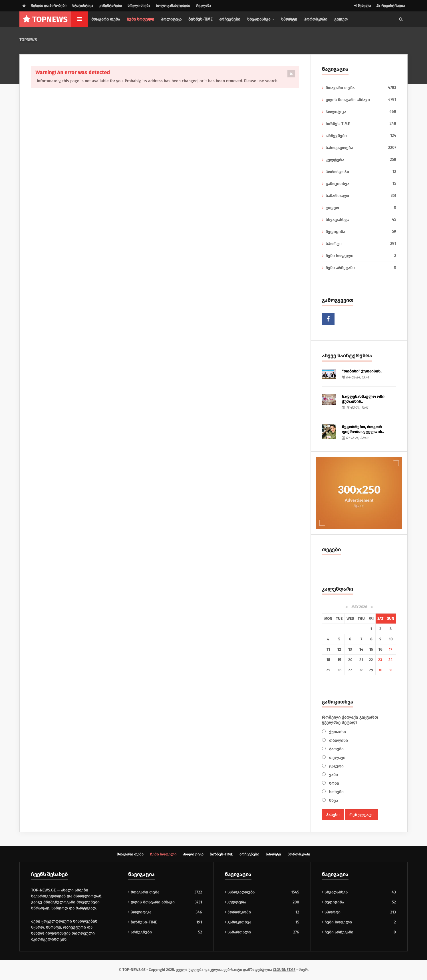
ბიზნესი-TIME (143, 923)
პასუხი (333, 815)
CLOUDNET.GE (284, 970)
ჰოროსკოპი (316, 19)
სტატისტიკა (83, 6)
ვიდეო (341, 19)
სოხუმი (336, 792)
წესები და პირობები (49, 6)
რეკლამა (203, 6)
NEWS (45, 19)
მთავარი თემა (106, 19)
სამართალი (359, 196)
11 (328, 649)
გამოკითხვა (359, 184)
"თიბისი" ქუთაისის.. (362, 371)
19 (339, 660)
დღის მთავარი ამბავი (359, 100)
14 (361, 649)
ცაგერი (336, 766)
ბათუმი (336, 749)
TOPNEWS (28, 40)
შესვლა (362, 6)
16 (380, 649)
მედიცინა (359, 232)
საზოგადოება (359, 148)
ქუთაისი (337, 732)
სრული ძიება (139, 6)
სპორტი (289, 19)
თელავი (337, 758)
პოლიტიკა (171, 19)
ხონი (334, 783)
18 (328, 660)
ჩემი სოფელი (140, 19)
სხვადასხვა (359, 220)
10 (391, 639)
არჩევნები (230, 19)
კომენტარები (110, 6)
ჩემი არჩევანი (359, 268)
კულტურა (359, 160)
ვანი (333, 775)
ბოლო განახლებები (173, 6)
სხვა (333, 800)
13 (350, 649)
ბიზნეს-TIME (200, 19)
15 (371, 649)
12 (339, 649)
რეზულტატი (361, 815)
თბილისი (338, 740)
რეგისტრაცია (391, 6)
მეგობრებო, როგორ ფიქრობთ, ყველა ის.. (363, 429)
